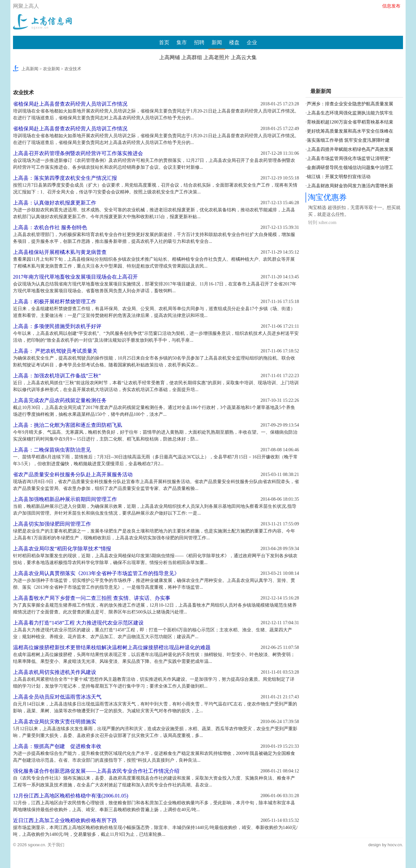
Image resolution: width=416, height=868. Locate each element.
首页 (164, 42)
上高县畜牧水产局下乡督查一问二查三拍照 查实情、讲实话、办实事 (92, 598)
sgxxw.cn (37, 845)
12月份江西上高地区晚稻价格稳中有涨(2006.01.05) (71, 796)
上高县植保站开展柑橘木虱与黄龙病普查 (60, 252)
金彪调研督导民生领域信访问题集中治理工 (350, 168)
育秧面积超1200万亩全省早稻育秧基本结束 (350, 122)
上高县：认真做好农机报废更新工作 (55, 203)
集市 (182, 42)
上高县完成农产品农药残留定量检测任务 (60, 400)
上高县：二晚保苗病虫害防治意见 (52, 450)
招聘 (199, 42)
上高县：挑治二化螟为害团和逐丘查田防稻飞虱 (68, 425)
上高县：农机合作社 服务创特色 (50, 227)
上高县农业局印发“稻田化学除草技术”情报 (62, 549)
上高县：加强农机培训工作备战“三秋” (57, 376)
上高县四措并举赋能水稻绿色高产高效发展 (350, 149)
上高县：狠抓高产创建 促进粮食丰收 (57, 746)
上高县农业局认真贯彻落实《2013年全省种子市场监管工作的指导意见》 (96, 573)
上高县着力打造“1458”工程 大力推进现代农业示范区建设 (78, 623)
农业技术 (73, 69)
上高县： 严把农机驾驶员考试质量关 (55, 351)
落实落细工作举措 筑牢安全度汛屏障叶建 (348, 140)
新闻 (217, 42)
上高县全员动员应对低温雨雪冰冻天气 (57, 697)
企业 (252, 42)
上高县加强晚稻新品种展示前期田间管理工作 (65, 499)
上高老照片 (216, 57)
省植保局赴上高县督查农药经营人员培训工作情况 (70, 104)
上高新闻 (30, 69)
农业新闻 (51, 69)
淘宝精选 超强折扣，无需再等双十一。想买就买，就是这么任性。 (354, 211)
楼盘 (234, 42)
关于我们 (56, 845)
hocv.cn (395, 845)
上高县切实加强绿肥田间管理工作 (52, 524)
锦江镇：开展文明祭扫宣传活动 (339, 177)
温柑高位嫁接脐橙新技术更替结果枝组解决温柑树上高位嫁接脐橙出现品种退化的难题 (112, 647)
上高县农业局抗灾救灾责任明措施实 (55, 722)
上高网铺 (170, 57)
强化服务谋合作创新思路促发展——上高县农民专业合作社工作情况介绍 (96, 771)
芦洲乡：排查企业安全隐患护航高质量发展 (350, 104)
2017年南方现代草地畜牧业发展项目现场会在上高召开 (75, 277)
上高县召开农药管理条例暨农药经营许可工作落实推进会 (78, 153)
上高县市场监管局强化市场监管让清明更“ (349, 158)
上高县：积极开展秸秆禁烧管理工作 (55, 302)
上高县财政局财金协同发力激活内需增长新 (350, 186)
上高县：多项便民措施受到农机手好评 (57, 326)
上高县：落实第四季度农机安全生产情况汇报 (65, 178)
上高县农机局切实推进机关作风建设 (55, 672)
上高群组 (192, 57)
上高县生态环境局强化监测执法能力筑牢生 (350, 113)
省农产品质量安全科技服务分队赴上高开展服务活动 (73, 474)
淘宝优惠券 (327, 197)
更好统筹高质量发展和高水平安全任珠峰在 (350, 131)
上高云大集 (244, 57)
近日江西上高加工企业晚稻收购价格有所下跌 (65, 820)
